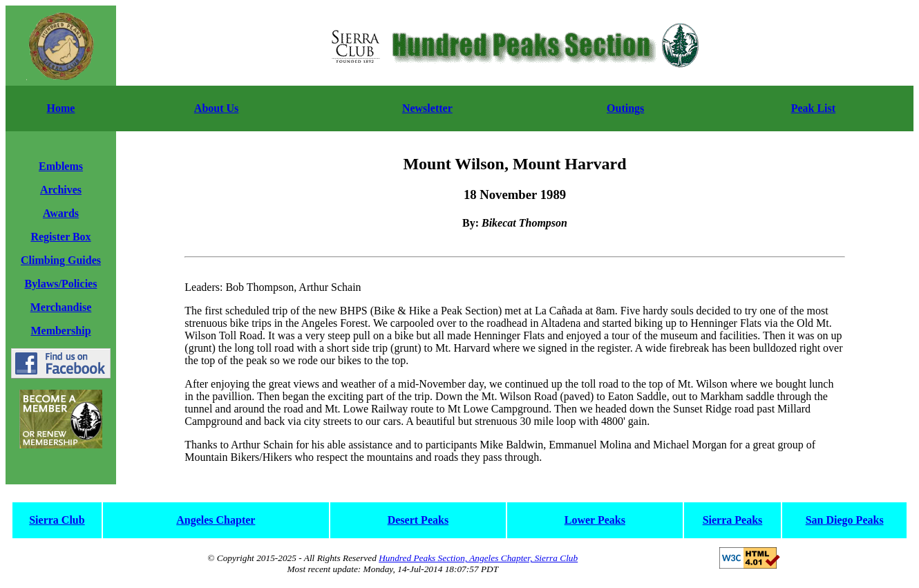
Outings (625, 108)
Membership (60, 331)
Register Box (60, 237)
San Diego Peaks (845, 520)
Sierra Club (57, 520)
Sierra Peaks (733, 520)
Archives (61, 190)
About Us (216, 108)
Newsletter (427, 108)
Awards (61, 213)
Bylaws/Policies (61, 284)
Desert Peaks (418, 520)
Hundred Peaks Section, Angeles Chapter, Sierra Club (478, 558)
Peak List (813, 108)
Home (61, 108)
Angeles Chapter (216, 520)
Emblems (61, 166)
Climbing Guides (61, 260)
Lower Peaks (595, 520)
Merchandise (61, 307)
